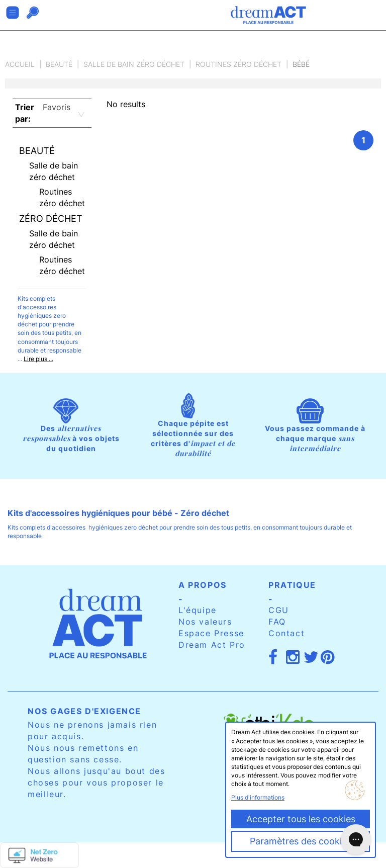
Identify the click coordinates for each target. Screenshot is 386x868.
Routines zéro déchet (238, 64)
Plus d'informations (258, 797)
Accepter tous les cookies (301, 819)
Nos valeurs (205, 622)
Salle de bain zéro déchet (134, 64)
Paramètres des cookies (301, 841)
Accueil (20, 64)
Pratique (292, 585)
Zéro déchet (51, 219)
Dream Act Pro (212, 645)
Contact (286, 633)
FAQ (277, 622)
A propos (203, 585)
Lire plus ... (38, 359)
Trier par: (25, 113)
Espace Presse (211, 633)
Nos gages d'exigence (84, 711)
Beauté (59, 64)
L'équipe (198, 610)
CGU (279, 610)
